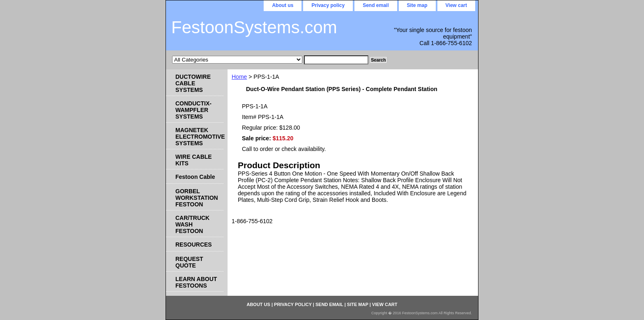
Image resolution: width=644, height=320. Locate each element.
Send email (376, 5)
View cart (456, 5)
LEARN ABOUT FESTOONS (196, 282)
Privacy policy (328, 5)
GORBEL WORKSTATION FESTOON (197, 198)
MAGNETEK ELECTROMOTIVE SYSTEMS (199, 137)
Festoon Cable (195, 177)
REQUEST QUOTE (189, 262)
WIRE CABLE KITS (194, 160)
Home (239, 77)
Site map (417, 5)
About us (283, 5)
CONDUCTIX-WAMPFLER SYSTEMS (193, 110)
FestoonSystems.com (254, 27)
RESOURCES (194, 245)
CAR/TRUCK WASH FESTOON (192, 224)
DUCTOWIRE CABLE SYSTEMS (193, 83)
